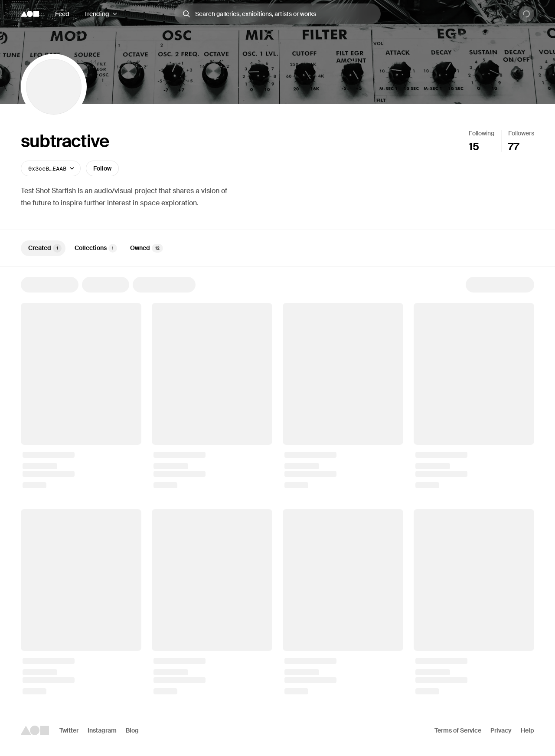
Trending (97, 14)
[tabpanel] (277, 486)
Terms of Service (458, 730)
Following (482, 133)
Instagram (102, 730)
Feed (62, 14)
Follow (102, 168)
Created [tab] (45, 248)
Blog (132, 730)
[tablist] (277, 248)
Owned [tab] (147, 248)
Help (527, 730)
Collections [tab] (96, 248)
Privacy (501, 730)
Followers (521, 133)
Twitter (69, 730)
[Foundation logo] (30, 14)
